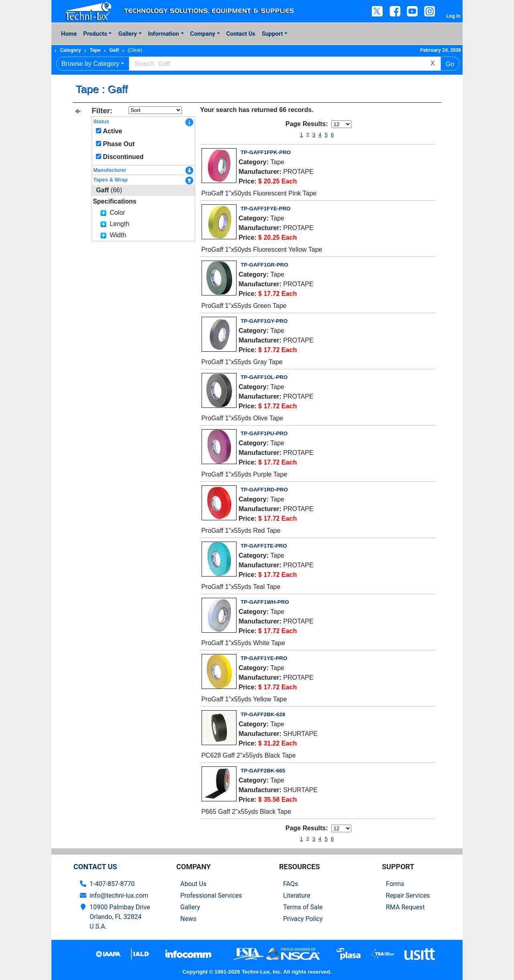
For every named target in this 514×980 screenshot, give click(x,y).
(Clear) (135, 50)
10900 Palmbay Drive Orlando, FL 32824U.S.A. (120, 917)
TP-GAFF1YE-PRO (264, 658)
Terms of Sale (303, 907)
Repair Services (408, 895)
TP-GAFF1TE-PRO (264, 546)
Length (119, 224)
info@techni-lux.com (119, 895)
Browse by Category (90, 64)
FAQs (291, 884)
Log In (453, 16)
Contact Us (241, 34)
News (188, 919)
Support (272, 34)
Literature (297, 895)
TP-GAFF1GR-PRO (264, 265)
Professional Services (211, 895)
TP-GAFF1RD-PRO (264, 490)
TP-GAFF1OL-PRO (264, 377)
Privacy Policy (303, 919)
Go (450, 64)
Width (118, 235)
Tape (95, 50)
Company (203, 34)
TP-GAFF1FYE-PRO (265, 209)
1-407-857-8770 (112, 884)
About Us (193, 884)
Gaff (114, 50)
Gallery (127, 34)
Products (95, 34)
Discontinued (123, 157)
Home (69, 34)
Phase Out (119, 144)
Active (112, 131)
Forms (395, 884)
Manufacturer (110, 170)
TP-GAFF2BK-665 (263, 771)
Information (164, 34)
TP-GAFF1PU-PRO (264, 433)
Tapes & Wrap (110, 180)
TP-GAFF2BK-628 (263, 714)
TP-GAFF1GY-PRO (264, 321)
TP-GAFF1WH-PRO (265, 602)
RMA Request (405, 907)
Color (117, 213)
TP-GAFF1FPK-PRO (266, 152)
